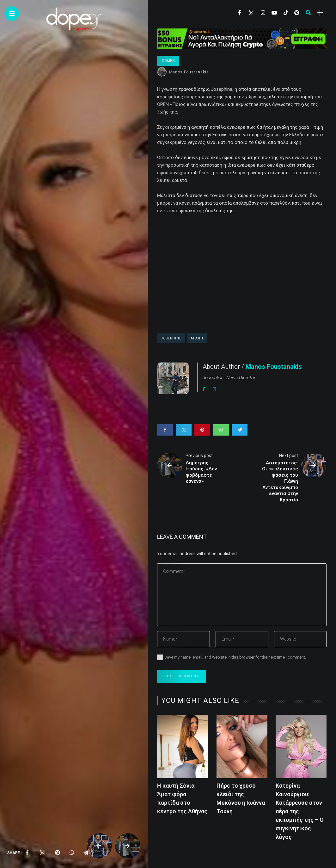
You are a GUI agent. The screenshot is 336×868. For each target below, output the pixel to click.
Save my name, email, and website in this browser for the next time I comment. (235, 657)
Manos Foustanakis (189, 72)
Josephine (171, 338)
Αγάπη (197, 338)
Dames (168, 61)
